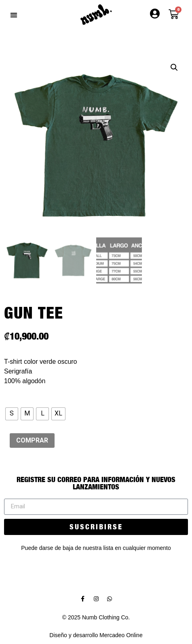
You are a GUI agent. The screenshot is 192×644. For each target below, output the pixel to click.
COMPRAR (32, 440)
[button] (14, 15)
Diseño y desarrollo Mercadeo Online (96, 635)
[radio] (12, 414)
